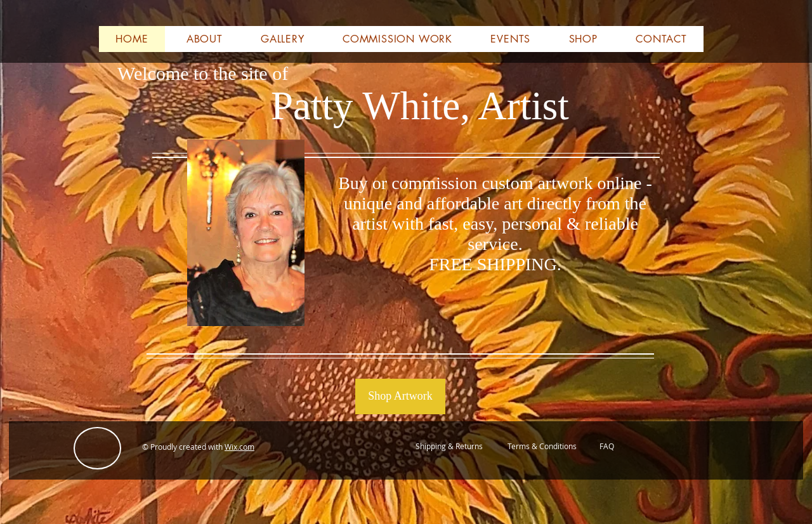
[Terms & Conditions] (542, 447)
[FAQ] (607, 447)
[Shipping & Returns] (449, 447)
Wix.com (239, 447)
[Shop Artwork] (400, 396)
